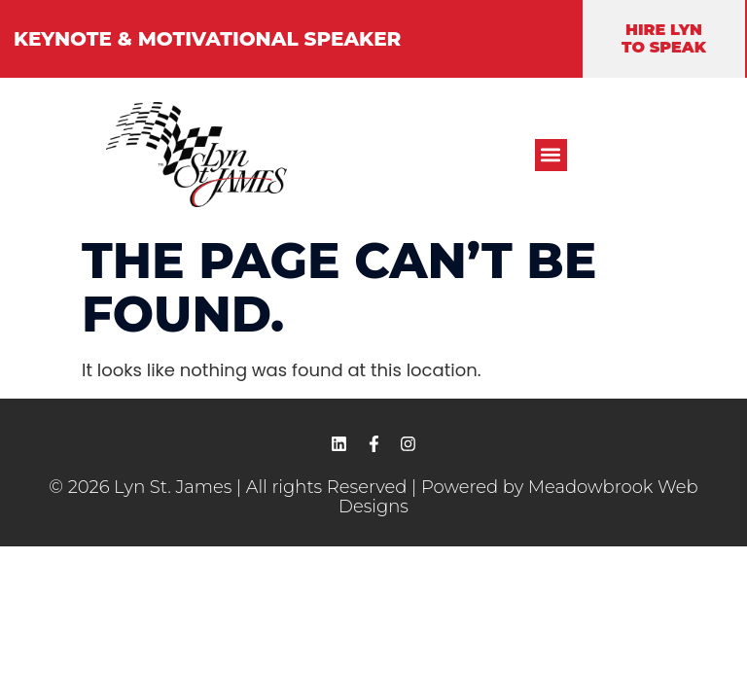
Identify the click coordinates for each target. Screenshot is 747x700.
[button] (551, 155)
